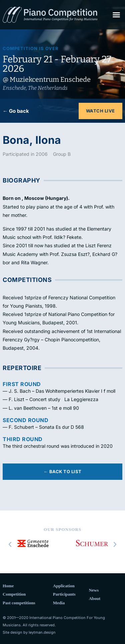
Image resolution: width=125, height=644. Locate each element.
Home (8, 586)
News (94, 590)
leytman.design (42, 632)
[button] (116, 15)
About (94, 598)
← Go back (16, 111)
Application (64, 586)
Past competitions (19, 603)
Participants (64, 594)
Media (59, 603)
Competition (14, 594)
